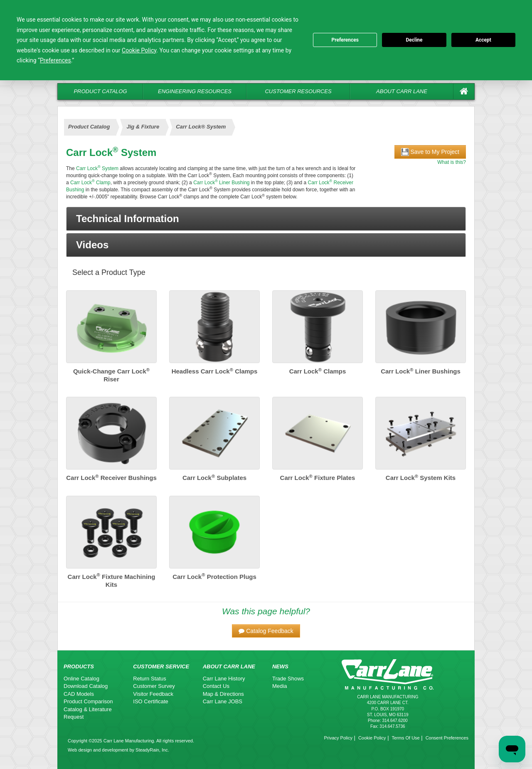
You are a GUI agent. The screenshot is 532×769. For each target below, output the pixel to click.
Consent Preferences (447, 738)
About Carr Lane (402, 91)
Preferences (345, 40)
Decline (414, 40)
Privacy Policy (338, 738)
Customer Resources (298, 91)
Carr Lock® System (201, 127)
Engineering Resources (195, 91)
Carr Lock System (97, 168)
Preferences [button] (55, 60)
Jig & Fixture (143, 127)
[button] (266, 219)
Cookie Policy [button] (139, 50)
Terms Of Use (405, 738)
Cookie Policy (372, 738)
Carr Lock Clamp (90, 183)
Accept (483, 40)
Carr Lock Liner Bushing (221, 183)
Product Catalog (100, 91)
